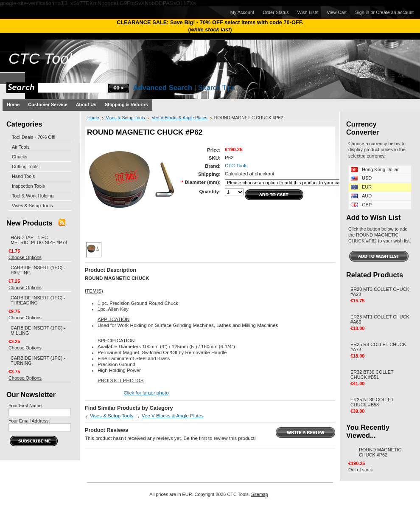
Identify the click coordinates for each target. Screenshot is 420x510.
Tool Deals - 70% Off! (34, 137)
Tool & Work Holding (33, 196)
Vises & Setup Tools (32, 206)
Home (93, 118)
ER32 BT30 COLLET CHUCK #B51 (372, 375)
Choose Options (25, 257)
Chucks (20, 157)
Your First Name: (26, 406)
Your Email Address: (29, 421)
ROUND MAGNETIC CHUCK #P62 (380, 452)
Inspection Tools (28, 186)
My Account (242, 12)
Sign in (362, 12)
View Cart (337, 12)
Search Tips (217, 88)
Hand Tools (23, 176)
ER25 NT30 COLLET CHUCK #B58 (372, 402)
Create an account (395, 12)
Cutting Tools (25, 166)
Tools (44, 59)
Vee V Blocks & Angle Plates (179, 118)
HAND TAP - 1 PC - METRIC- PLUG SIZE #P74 (39, 240)
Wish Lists (308, 12)
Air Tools (21, 147)
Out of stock (361, 470)
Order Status (276, 12)
